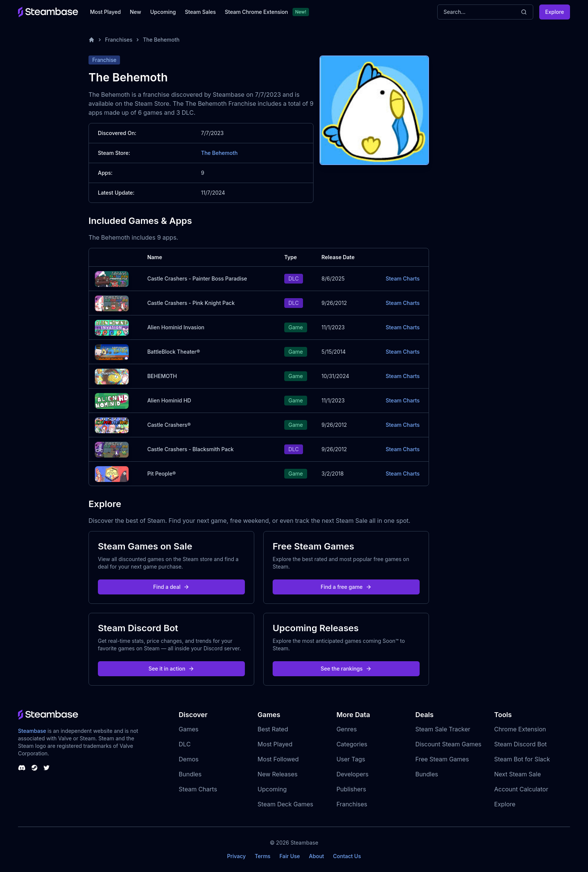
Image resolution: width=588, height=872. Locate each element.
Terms (262, 856)
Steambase (32, 731)
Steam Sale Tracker (443, 729)
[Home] (91, 40)
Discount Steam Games (448, 744)
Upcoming (163, 12)
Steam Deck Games (285, 804)
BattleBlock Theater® (174, 352)
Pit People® (162, 474)
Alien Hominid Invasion (176, 327)
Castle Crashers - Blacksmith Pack (190, 449)
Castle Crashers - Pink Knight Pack (191, 303)
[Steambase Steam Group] (34, 768)
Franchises (119, 40)
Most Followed (278, 759)
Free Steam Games (442, 759)
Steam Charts (403, 278)
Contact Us (347, 856)
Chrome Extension (520, 729)
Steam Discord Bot (520, 744)
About (316, 856)
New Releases (278, 774)
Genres (346, 729)
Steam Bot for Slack (522, 759)
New (135, 12)
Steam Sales (200, 12)
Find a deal (172, 587)
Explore (555, 12)
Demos (189, 759)
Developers (352, 774)
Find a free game (346, 587)
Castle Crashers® (169, 425)
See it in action (171, 669)
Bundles (190, 774)
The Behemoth (161, 40)
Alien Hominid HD (169, 400)
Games (189, 729)
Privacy (236, 856)
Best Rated (273, 729)
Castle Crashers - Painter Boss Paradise (197, 278)
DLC (185, 744)
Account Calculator (521, 789)
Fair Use (290, 856)
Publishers (351, 789)
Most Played (105, 12)
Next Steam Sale (518, 774)
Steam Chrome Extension (256, 12)
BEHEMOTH (162, 376)
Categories (352, 744)
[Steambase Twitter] (46, 768)
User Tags (351, 759)
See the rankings (346, 669)
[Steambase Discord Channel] (22, 768)
